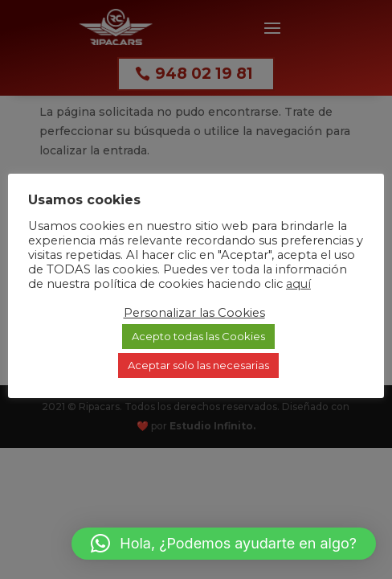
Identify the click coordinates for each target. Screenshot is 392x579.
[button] (224, 544)
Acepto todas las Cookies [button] (198, 336)
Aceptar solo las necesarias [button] (198, 365)
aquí (298, 284)
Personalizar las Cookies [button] (194, 313)
